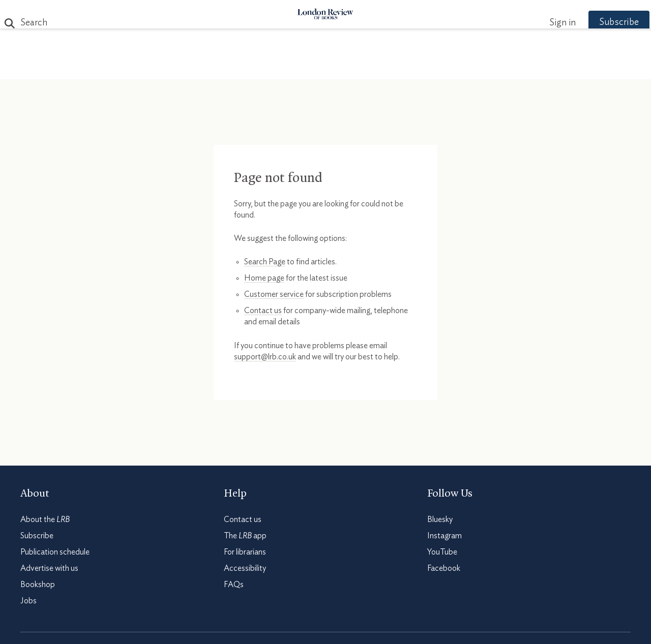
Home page (264, 278)
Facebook (444, 568)
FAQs (234, 585)
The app (245, 536)
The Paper (141, 67)
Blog (249, 67)
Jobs (28, 601)
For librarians (245, 552)
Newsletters (502, 67)
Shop (444, 67)
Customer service (274, 294)
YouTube (442, 552)
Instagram (445, 536)
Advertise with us (49, 568)
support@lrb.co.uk (265, 357)
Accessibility (245, 568)
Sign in (544, 23)
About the (45, 519)
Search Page (265, 262)
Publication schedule (55, 552)
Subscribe (600, 22)
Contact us (263, 311)
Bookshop (38, 585)
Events (402, 67)
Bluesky (440, 519)
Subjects (202, 67)
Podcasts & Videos (323, 67)
